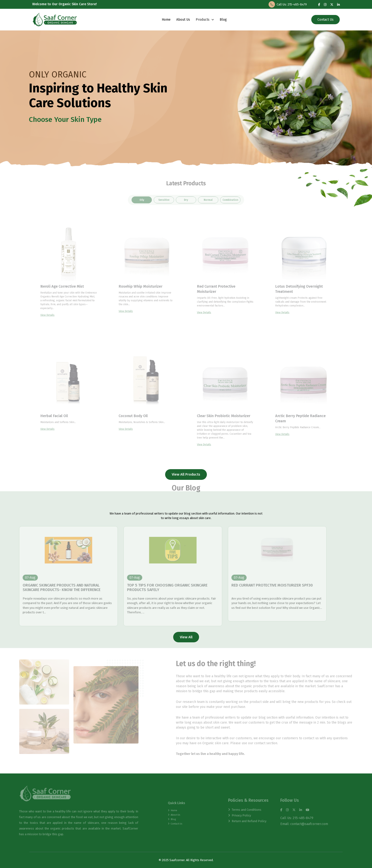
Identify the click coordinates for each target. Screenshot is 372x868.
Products (205, 20)
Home (166, 20)
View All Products (186, 474)
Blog (223, 20)
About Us (183, 20)
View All (186, 637)
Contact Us (326, 20)
